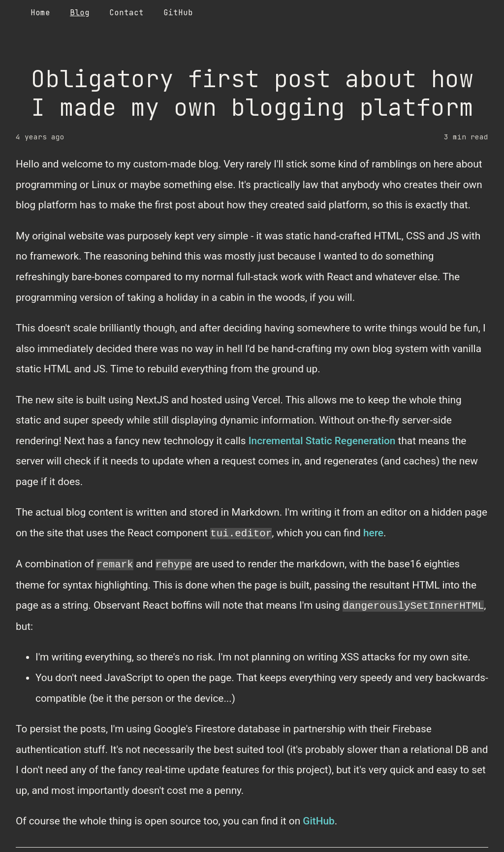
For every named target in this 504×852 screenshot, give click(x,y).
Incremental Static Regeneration (322, 441)
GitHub (318, 821)
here (373, 533)
